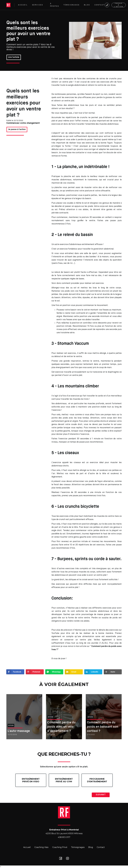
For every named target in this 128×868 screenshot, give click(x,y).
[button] (39, 5)
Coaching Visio (41, 847)
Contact (101, 847)
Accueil (27, 847)
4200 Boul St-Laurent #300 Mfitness (64, 833)
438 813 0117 (64, 837)
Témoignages (78, 847)
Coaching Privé (60, 847)
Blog (91, 847)
